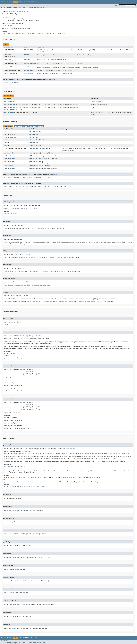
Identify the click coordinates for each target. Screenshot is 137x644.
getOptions (7, 177)
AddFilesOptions (9, 101)
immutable (7, 82)
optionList (16, 82)
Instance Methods (21, 126)
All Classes (4, 5)
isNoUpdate (32, 143)
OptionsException (69, 449)
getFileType (33, 137)
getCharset (32, 134)
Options (10, 25)
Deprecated (26, 2)
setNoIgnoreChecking (36, 161)
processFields (27, 177)
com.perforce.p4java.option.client (19, 11)
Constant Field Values (10, 214)
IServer (43, 148)
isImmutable (17, 177)
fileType (26, 59)
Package (10, 2)
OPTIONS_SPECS (28, 70)
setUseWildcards (34, 169)
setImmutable (38, 177)
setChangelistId (34, 153)
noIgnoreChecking (30, 64)
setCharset (32, 156)
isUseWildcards (34, 145)
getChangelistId (34, 132)
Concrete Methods (36, 126)
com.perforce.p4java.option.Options (16, 19)
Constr (18, 7)
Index (33, 2)
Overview (3, 2)
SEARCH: (116, 5)
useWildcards (28, 73)
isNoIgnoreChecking (36, 140)
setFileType (33, 159)
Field (13, 7)
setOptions (48, 177)
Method (24, 7)
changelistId (28, 50)
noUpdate (26, 67)
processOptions (34, 148)
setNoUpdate (33, 166)
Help (37, 2)
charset (26, 55)
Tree (20, 2)
